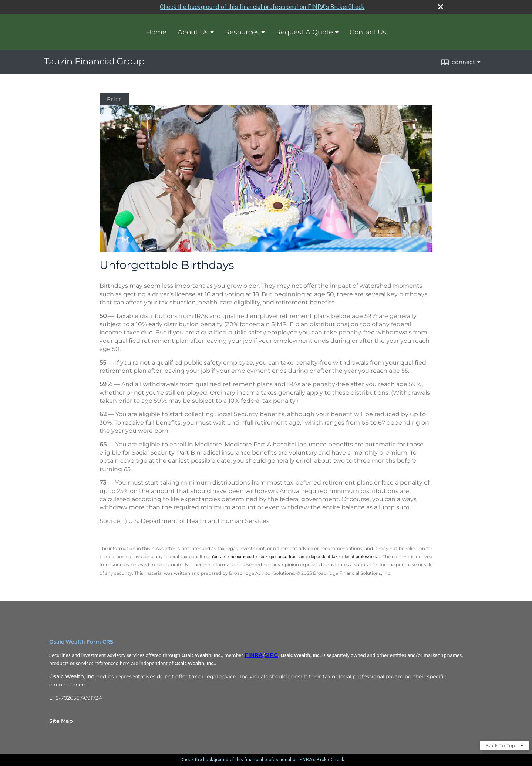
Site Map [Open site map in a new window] (61, 721)
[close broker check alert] (441, 7)
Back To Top (505, 745)
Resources (242, 32)
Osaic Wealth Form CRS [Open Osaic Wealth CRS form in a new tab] (81, 642)
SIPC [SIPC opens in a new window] (271, 655)
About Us (193, 32)
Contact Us (368, 32)
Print (114, 99)
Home (156, 32)
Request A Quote (304, 32)
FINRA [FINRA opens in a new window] (254, 655)
